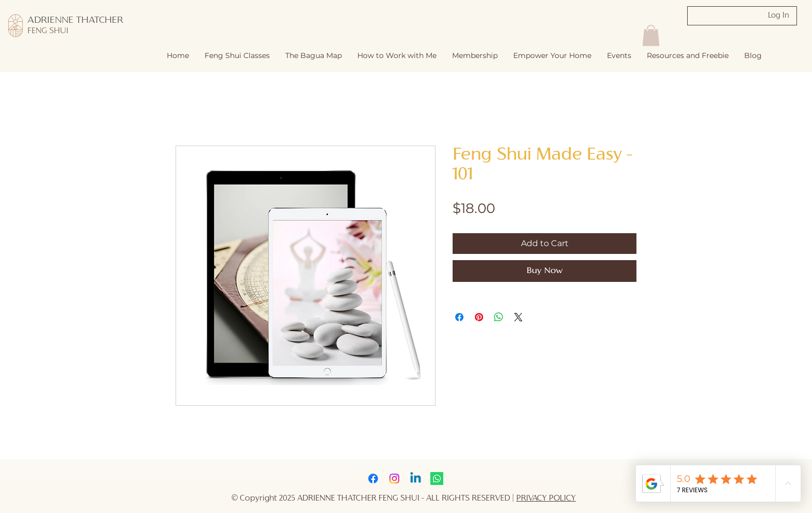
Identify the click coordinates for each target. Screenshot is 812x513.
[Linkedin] (416, 479)
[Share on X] (518, 317)
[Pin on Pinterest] (479, 317)
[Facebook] (373, 479)
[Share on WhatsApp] (499, 317)
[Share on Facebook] (459, 317)
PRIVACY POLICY (546, 498)
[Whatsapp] (437, 479)
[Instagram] (394, 479)
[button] (397, 56)
